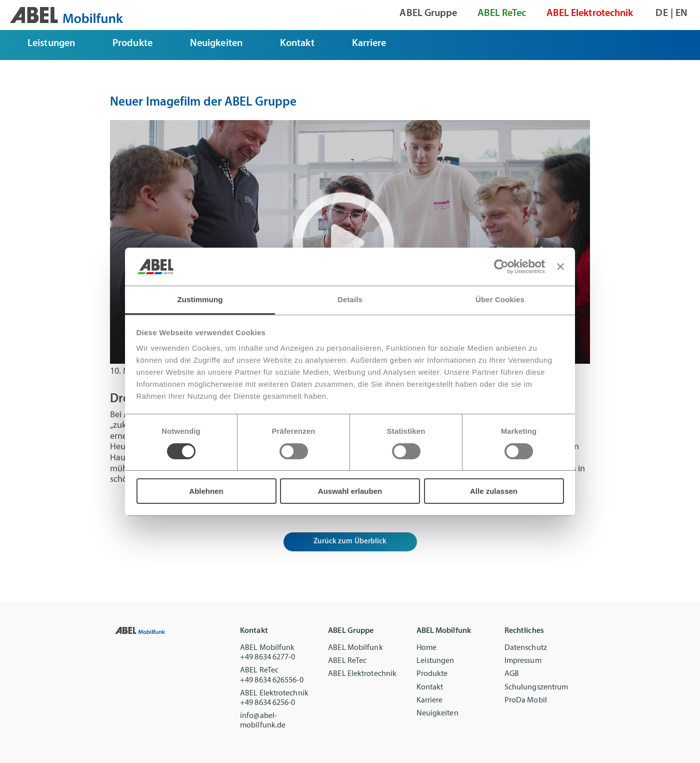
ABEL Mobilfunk (355, 648)
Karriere (430, 700)
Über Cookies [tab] (500, 299)
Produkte (432, 674)
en (681, 14)
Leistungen (435, 661)
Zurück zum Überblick (350, 542)
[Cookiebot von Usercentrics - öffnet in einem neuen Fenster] (501, 267)
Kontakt (430, 687)
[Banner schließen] (560, 267)
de (661, 14)
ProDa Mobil (526, 700)
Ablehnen (206, 491)
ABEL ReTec (347, 661)
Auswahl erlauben (350, 491)
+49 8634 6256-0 (268, 703)
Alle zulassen (494, 491)
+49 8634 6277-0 (268, 657)
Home (426, 648)
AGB (512, 674)
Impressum (523, 661)
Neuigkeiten (437, 713)
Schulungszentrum (536, 687)
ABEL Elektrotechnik (362, 674)
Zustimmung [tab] (200, 299)
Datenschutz (526, 648)
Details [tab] (350, 299)
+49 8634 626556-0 (272, 680)
